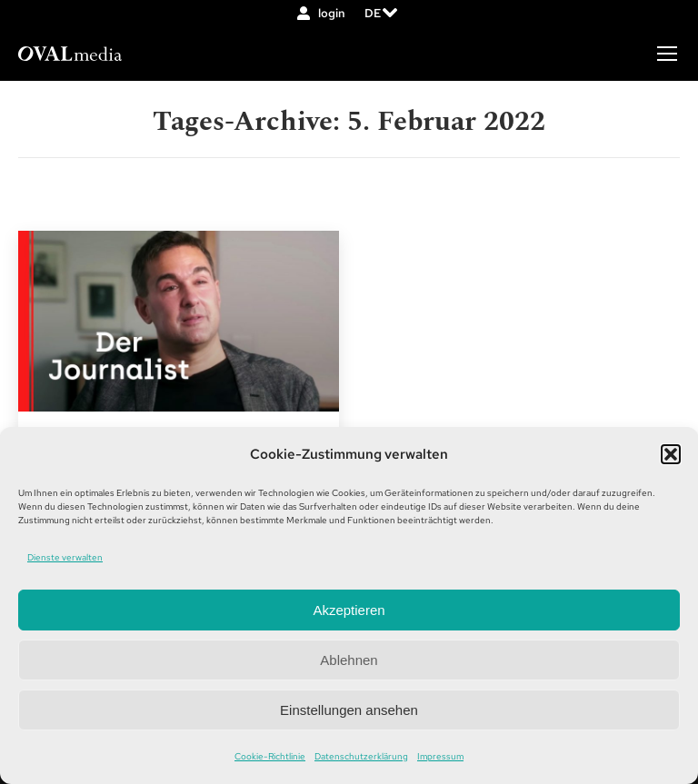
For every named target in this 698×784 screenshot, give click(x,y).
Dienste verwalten (65, 557)
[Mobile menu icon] (667, 54)
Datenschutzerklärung (361, 756)
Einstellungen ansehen (349, 710)
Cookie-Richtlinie (270, 756)
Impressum (440, 756)
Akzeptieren (349, 610)
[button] (671, 454)
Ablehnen (349, 660)
